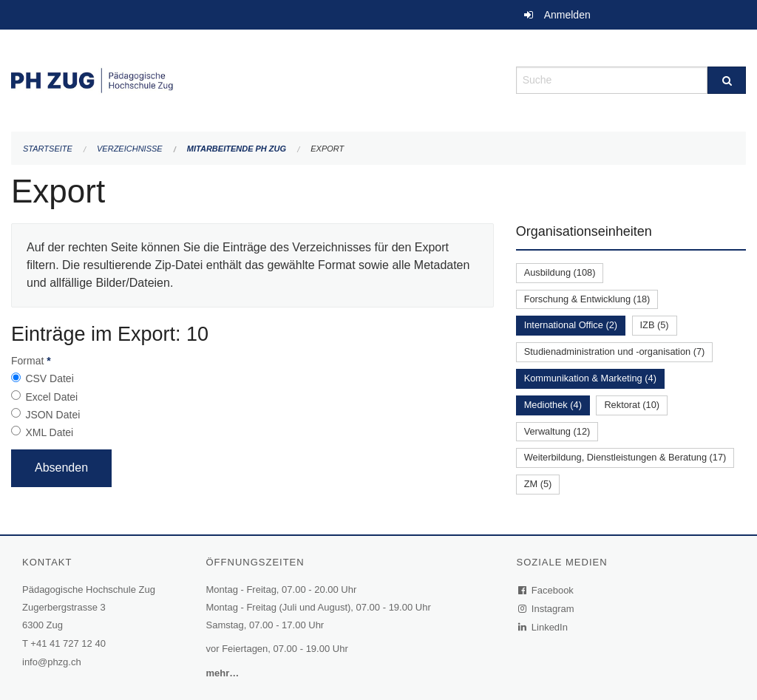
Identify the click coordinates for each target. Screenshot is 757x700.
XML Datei (49, 432)
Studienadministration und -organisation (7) (615, 351)
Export (327, 149)
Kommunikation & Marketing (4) (590, 378)
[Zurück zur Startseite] (252, 79)
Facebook (546, 590)
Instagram (547, 609)
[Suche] (727, 80)
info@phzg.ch (52, 662)
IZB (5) (655, 325)
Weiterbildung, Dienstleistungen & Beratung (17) (625, 457)
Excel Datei (51, 397)
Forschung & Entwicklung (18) (587, 299)
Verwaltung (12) (557, 431)
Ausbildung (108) (560, 272)
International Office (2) (571, 325)
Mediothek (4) (553, 405)
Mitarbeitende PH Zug (237, 149)
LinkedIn (543, 627)
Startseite (48, 149)
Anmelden (567, 15)
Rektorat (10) (632, 405)
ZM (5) (538, 484)
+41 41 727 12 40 (68, 643)
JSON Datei (52, 415)
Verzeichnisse (130, 149)
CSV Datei (49, 378)
